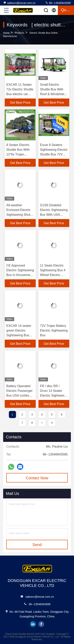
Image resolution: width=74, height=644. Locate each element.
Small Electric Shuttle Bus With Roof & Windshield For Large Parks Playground (53, 94)
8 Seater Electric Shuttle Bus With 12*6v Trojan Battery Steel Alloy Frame (19, 154)
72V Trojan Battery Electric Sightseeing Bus (54, 330)
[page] (42, 423)
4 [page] (42, 414)
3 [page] (32, 414)
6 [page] (62, 414)
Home (6, 33)
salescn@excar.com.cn (19, 3)
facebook (41, 624)
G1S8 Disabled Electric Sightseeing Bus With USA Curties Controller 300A (54, 215)
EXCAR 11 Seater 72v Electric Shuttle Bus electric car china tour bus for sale (20, 94)
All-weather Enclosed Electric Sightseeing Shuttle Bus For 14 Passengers (20, 215)
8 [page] (32, 423)
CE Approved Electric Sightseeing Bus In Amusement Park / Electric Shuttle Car (20, 275)
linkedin (33, 624)
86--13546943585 (58, 3)
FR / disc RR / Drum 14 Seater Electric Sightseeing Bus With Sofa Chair (54, 395)
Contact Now (37, 478)
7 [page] (22, 423)
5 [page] (52, 414)
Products (19, 33)
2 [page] (22, 414)
